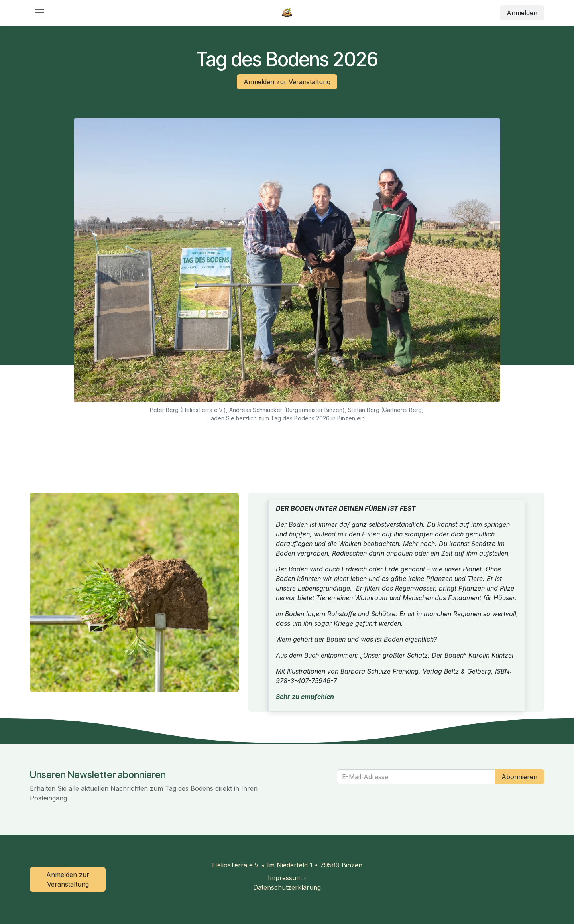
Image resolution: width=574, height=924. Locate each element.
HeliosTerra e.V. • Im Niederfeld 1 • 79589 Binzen (287, 865)
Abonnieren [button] (519, 777)
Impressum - (287, 878)
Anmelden (522, 13)
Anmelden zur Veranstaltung (287, 82)
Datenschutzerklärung (287, 887)
